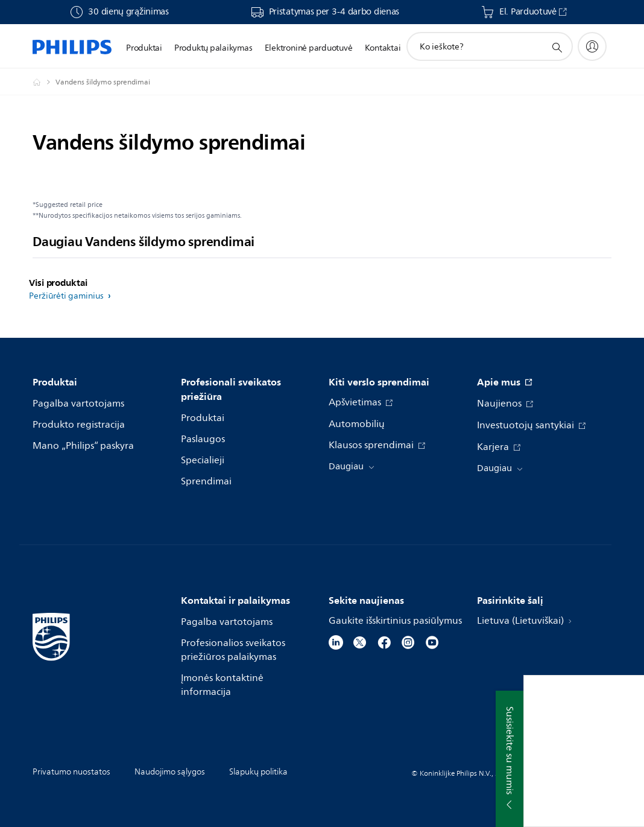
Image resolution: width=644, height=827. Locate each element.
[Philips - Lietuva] (44, 82)
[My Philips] (592, 46)
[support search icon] (557, 47)
